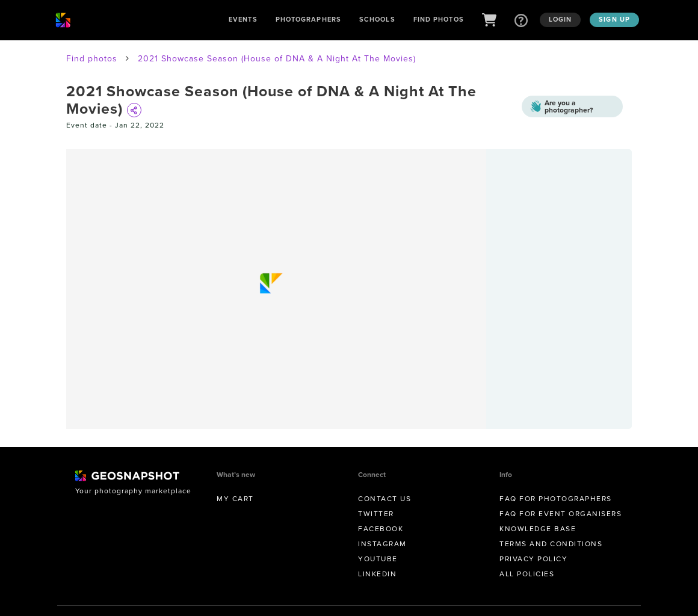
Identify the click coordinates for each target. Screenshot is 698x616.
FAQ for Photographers (556, 499)
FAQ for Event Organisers (561, 514)
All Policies (527, 574)
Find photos (92, 59)
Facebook (381, 529)
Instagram (382, 544)
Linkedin (377, 574)
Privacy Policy (533, 559)
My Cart (235, 499)
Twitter (376, 514)
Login (561, 19)
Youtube (378, 559)
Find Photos (439, 19)
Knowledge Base (538, 529)
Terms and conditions (551, 544)
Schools (377, 19)
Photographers (308, 19)
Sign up (614, 19)
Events (243, 19)
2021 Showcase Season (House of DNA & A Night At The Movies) (277, 59)
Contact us (385, 499)
